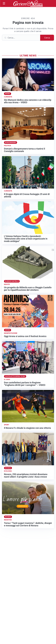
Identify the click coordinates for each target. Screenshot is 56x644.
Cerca (47, 38)
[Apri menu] (4, 3)
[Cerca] (21, 38)
